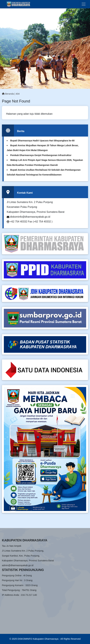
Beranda (8, 94)
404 (18, 94)
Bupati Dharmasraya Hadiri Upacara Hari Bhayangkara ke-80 (42, 141)
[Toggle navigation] (84, 4)
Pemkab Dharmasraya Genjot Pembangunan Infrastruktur (41, 155)
